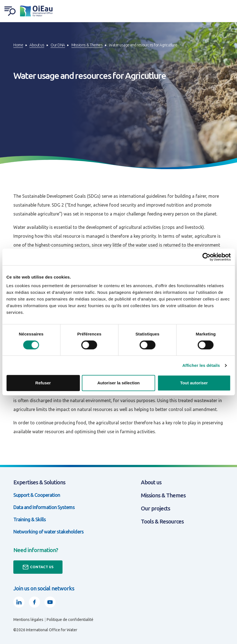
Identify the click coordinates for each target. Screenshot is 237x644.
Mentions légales (28, 620)
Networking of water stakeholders (48, 532)
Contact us (38, 567)
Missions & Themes (87, 45)
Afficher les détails (201, 365)
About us (37, 45)
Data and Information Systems (44, 507)
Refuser (43, 383)
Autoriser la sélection (119, 383)
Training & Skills (30, 519)
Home (18, 45)
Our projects (155, 508)
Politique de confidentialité (70, 620)
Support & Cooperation (37, 495)
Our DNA (58, 45)
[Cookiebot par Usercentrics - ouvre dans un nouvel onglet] (206, 257)
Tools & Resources (162, 521)
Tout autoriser (194, 383)
